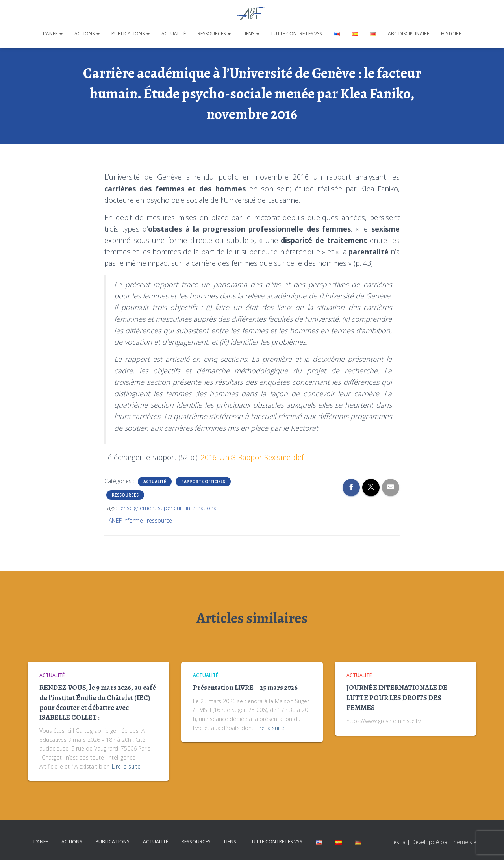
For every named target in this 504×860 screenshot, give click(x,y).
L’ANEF (53, 34)
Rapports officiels (203, 482)
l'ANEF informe (125, 520)
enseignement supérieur (151, 508)
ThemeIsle (464, 842)
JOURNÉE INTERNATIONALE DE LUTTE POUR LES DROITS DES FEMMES (397, 697)
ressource (159, 520)
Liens (251, 34)
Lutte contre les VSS (296, 34)
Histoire (451, 34)
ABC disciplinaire (409, 34)
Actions (87, 34)
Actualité (174, 34)
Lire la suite (126, 766)
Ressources (214, 34)
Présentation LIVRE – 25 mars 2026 (245, 688)
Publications (131, 34)
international (202, 508)
